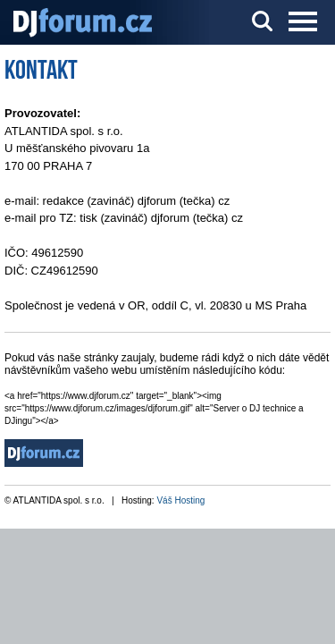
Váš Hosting (180, 500)
